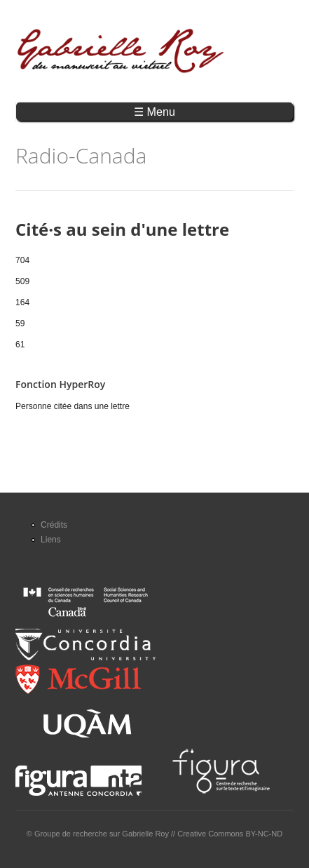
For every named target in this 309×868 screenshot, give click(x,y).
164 (22, 302)
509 (22, 281)
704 (22, 260)
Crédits (54, 525)
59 (20, 323)
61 (20, 345)
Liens (51, 540)
